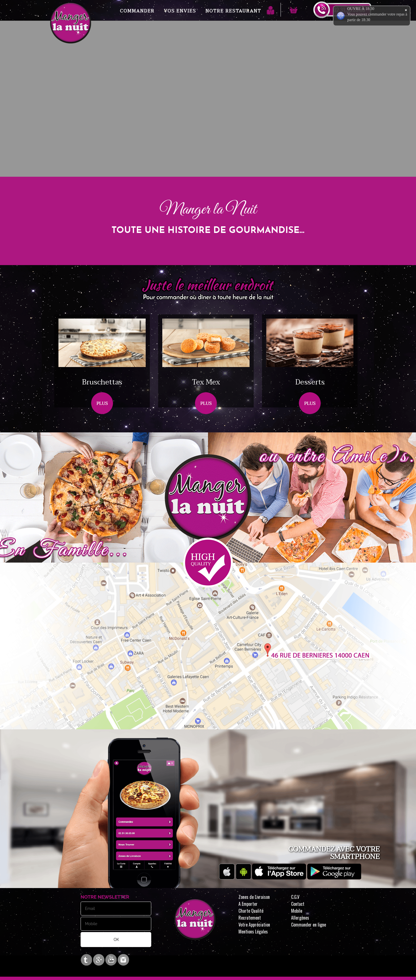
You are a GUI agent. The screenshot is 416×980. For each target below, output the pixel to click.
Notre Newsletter (105, 897)
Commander (137, 11)
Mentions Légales (253, 932)
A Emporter (248, 904)
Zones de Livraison (254, 897)
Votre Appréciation (254, 925)
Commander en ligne (309, 925)
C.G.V (295, 897)
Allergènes (300, 918)
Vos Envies (180, 11)
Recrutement (250, 918)
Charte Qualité (251, 911)
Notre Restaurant (233, 11)
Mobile (297, 911)
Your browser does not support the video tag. (208, 125)
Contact (298, 904)
